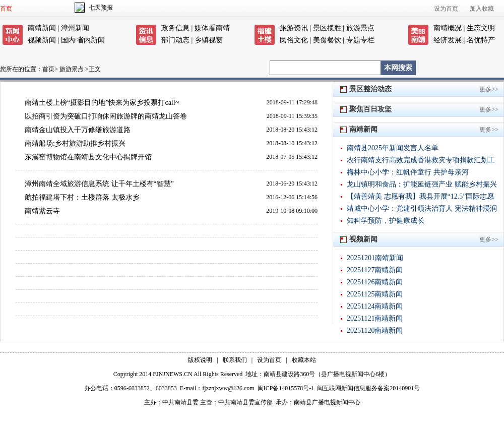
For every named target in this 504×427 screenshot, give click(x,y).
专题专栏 (360, 40)
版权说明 (200, 360)
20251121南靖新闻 (375, 318)
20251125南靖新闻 (375, 294)
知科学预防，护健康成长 (386, 221)
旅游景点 (360, 28)
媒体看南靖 (212, 28)
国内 (68, 40)
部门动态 (175, 40)
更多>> (489, 89)
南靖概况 (448, 28)
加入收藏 (482, 9)
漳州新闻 (75, 28)
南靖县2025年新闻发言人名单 (393, 148)
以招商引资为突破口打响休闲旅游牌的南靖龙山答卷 (106, 116)
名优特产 (481, 40)
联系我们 (235, 360)
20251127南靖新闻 (375, 270)
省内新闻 (91, 40)
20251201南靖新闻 (375, 258)
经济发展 (448, 40)
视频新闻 (42, 40)
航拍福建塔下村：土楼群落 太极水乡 (82, 197)
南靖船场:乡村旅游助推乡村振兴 (75, 143)
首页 (6, 9)
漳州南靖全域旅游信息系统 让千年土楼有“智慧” (99, 184)
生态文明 (481, 28)
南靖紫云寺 (42, 211)
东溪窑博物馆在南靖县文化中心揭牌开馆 (88, 157)
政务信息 (175, 28)
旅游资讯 (294, 28)
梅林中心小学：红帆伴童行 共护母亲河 (408, 172)
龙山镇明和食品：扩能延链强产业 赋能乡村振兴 (422, 184)
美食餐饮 (327, 40)
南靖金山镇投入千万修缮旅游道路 (78, 130)
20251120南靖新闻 (375, 330)
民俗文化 (294, 40)
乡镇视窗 (209, 40)
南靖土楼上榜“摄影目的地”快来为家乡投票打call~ (102, 103)
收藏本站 (304, 360)
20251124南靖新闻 (375, 306)
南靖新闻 (42, 28)
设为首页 (446, 9)
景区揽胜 (327, 28)
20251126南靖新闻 (375, 282)
